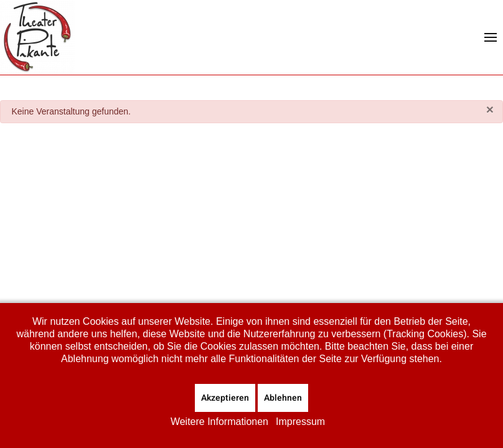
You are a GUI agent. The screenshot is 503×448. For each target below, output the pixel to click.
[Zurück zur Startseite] (37, 37)
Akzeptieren (225, 398)
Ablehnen (283, 398)
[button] (491, 37)
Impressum (300, 422)
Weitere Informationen (219, 422)
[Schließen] (490, 109)
